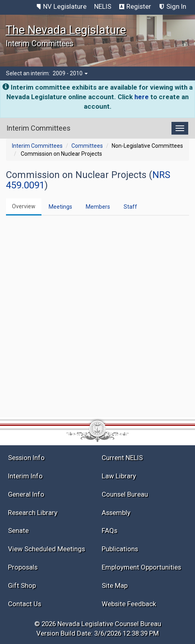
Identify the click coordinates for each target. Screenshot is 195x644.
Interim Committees (37, 146)
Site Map (115, 585)
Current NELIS (122, 458)
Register (139, 6)
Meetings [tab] (60, 207)
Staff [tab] (130, 207)
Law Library (119, 476)
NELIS (103, 6)
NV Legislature (65, 6)
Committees (87, 146)
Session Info (26, 458)
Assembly (116, 513)
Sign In (176, 6)
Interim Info (25, 476)
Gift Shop (22, 585)
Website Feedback (129, 604)
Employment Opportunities (141, 567)
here (142, 97)
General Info (26, 494)
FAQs (109, 530)
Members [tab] (98, 207)
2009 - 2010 (70, 73)
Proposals (23, 567)
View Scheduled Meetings (46, 549)
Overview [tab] (24, 206)
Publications (120, 549)
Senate (18, 530)
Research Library (33, 513)
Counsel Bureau (125, 494)
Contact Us (25, 604)
